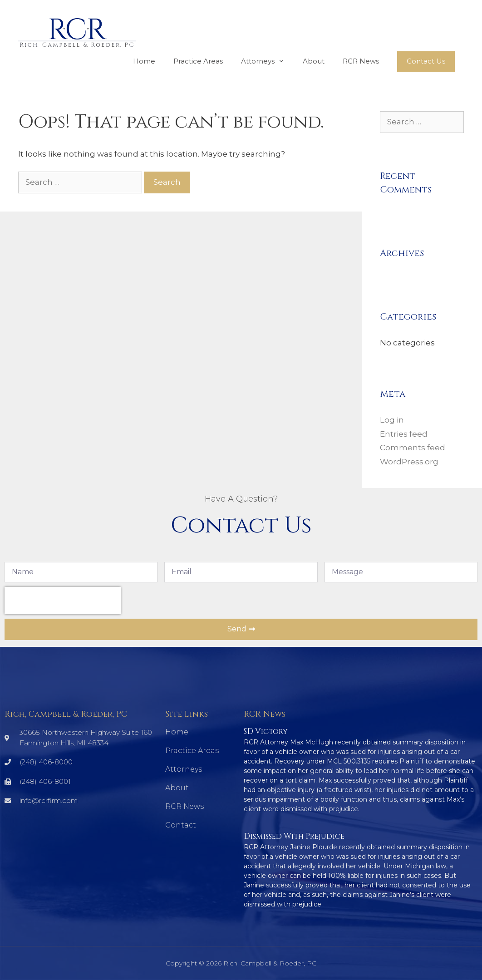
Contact (181, 825)
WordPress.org (409, 462)
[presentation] (63, 601)
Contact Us (426, 61)
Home (144, 61)
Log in (392, 420)
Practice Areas (198, 61)
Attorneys (267, 61)
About (314, 61)
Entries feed (404, 434)
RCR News (361, 61)
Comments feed (413, 448)
